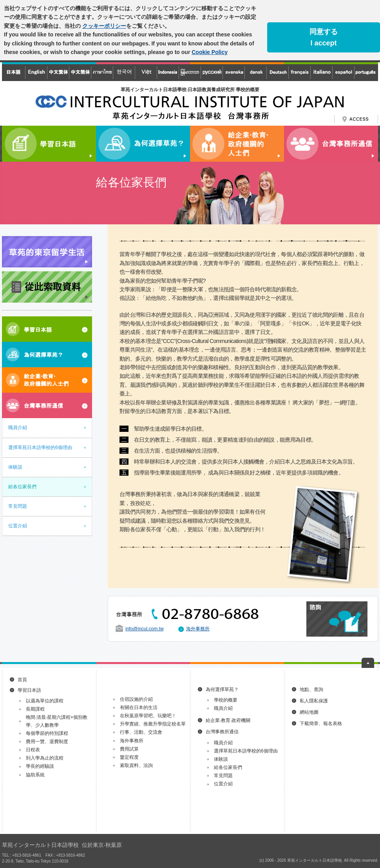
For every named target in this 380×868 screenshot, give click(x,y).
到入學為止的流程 (45, 758)
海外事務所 (198, 629)
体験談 (15, 467)
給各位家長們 (22, 487)
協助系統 (35, 775)
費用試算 (129, 749)
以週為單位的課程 (45, 701)
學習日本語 (29, 690)
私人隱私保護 (314, 701)
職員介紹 (18, 428)
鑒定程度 (129, 757)
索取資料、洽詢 (136, 765)
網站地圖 (309, 712)
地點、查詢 (311, 689)
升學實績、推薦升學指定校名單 (153, 724)
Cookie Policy (210, 52)
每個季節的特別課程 (47, 733)
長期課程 (35, 709)
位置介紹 (18, 526)
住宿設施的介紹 (136, 699)
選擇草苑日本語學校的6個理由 (40, 448)
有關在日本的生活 (139, 707)
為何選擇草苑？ (222, 689)
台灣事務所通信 (222, 732)
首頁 (22, 680)
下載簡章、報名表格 (321, 724)
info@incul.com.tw (145, 629)
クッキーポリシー (104, 26)
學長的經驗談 (40, 766)
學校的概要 (226, 700)
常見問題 (18, 506)
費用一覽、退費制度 (47, 742)
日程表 (33, 750)
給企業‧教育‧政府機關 (228, 720)
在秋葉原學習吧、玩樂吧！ (148, 716)
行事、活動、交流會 (141, 732)
